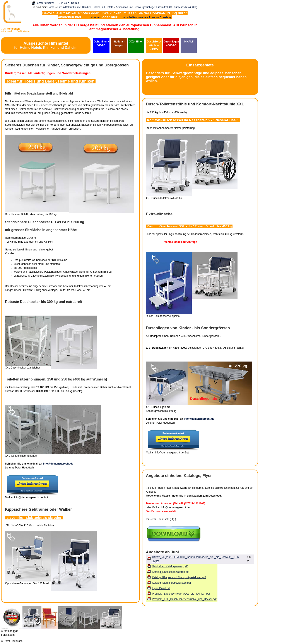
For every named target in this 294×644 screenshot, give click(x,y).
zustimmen (94, 17)
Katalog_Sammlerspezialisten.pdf (171, 583)
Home (51, 7)
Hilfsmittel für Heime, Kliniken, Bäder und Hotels (85, 7)
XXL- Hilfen (136, 42)
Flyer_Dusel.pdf (161, 588)
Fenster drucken (45, 3)
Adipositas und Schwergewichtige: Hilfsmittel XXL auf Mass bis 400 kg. (157, 7)
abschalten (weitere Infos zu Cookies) (147, 17)
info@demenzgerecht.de (58, 464)
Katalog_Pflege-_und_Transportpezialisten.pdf (179, 577)
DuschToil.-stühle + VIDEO (154, 46)
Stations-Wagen (119, 44)
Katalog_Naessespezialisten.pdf (171, 572)
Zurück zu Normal (69, 3)
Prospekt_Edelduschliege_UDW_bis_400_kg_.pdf (181, 594)
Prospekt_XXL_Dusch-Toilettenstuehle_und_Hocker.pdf (184, 599)
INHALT (189, 42)
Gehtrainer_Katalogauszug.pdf (170, 566)
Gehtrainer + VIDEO (101, 44)
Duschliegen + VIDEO (171, 44)
